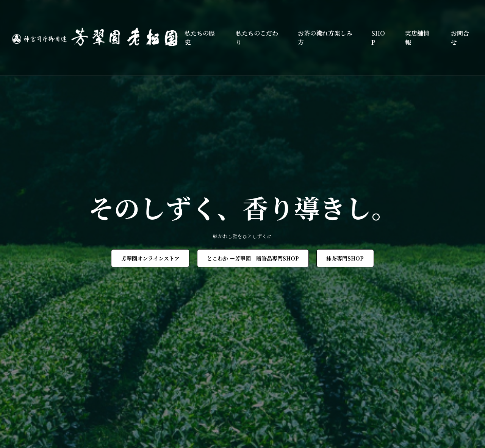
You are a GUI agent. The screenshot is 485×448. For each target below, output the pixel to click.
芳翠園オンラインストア (150, 258)
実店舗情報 (417, 38)
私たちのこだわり (257, 38)
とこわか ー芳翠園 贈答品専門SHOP (253, 258)
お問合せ (460, 38)
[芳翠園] (98, 38)
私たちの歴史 (200, 38)
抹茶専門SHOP (345, 258)
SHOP (378, 38)
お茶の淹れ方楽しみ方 (325, 38)
